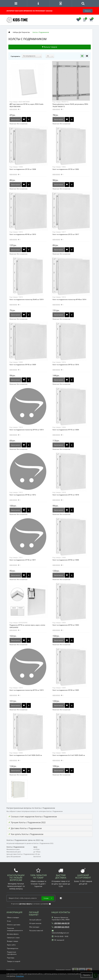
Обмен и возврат (13, 917)
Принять (87, 975)
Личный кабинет (35, 920)
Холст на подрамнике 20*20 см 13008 (23, 169)
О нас (9, 921)
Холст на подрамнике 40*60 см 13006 (66, 560)
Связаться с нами (13, 938)
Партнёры (11, 958)
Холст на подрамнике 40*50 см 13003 (66, 625)
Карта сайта (11, 945)
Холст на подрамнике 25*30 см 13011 (23, 560)
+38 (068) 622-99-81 (61, 927)
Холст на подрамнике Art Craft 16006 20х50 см (26, 755)
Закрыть (88, 11)
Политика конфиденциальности (15, 929)
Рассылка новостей (36, 931)
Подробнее (20, 976)
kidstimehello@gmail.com (60, 932)
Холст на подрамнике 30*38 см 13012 (23, 495)
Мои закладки (34, 927)
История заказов (35, 923)
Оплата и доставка (14, 925)
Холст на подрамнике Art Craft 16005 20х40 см (69, 755)
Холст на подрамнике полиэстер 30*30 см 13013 (27, 430)
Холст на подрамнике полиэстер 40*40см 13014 (69, 299)
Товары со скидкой (14, 961)
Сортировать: (16, 56)
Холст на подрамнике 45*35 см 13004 (66, 430)
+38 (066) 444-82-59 (61, 923)
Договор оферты (13, 934)
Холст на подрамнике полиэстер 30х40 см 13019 (27, 299)
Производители (13, 948)
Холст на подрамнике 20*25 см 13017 (66, 234)
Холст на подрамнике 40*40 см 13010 (23, 234)
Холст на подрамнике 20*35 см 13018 (66, 495)
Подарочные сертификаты (12, 953)
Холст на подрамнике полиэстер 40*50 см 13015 (27, 690)
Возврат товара (13, 941)
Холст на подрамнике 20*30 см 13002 (66, 169)
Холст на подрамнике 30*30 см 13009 (23, 365)
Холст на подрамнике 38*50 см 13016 (66, 365)
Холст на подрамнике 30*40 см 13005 (66, 690)
